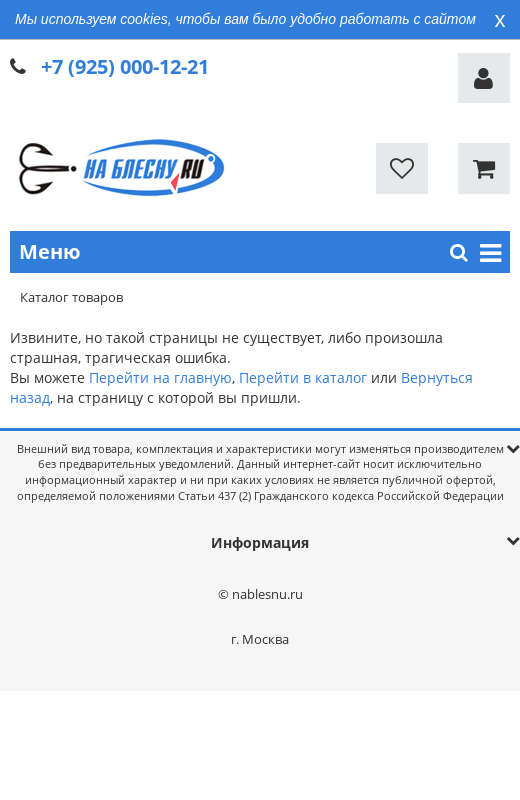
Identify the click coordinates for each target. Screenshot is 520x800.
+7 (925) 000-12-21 (125, 66)
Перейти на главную (160, 377)
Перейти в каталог (303, 377)
